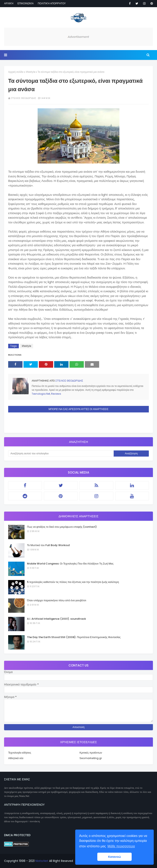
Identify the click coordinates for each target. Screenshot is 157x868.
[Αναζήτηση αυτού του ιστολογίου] (61, 454)
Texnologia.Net (41, 394)
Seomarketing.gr (91, 758)
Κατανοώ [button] (115, 857)
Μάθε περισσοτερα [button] (121, 846)
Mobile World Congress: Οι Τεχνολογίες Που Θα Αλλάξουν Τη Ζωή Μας (70, 564)
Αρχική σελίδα (16, 72)
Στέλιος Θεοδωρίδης (23, 98)
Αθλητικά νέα (16, 758)
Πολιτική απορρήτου (52, 3)
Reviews (56, 394)
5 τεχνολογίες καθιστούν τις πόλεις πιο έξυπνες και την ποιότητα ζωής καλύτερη (73, 582)
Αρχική (9, 3)
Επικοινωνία (25, 3)
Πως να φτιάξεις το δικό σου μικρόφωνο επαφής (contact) (62, 527)
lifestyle (31, 72)
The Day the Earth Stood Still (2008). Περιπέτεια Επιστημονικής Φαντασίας (74, 637)
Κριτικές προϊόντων (91, 753)
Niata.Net (42, 861)
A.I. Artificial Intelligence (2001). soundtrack (56, 619)
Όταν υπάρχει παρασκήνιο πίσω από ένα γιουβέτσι (57, 600)
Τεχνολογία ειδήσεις (20, 753)
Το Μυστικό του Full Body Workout (48, 545)
